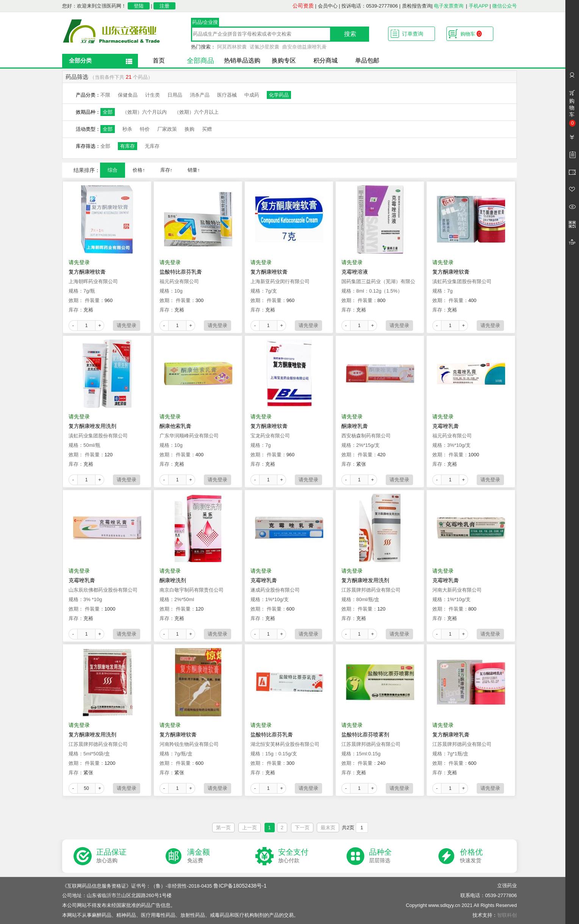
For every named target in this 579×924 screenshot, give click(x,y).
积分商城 (325, 60)
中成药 (252, 95)
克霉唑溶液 (355, 272)
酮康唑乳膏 (355, 426)
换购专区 (284, 60)
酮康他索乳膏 (175, 426)
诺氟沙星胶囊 (264, 47)
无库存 (152, 146)
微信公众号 (505, 6)
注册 (164, 6)
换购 (189, 129)
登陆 (139, 6)
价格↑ (139, 170)
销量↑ (194, 170)
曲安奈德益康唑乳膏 (304, 47)
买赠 (207, 129)
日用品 (175, 95)
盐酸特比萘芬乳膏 (181, 272)
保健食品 (128, 95)
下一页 (302, 828)
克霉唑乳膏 (446, 426)
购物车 (471, 34)
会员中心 (328, 6)
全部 (108, 112)
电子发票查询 (449, 6)
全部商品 (200, 61)
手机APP (479, 6)
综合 (113, 170)
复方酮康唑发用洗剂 (92, 426)
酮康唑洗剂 (173, 580)
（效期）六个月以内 (145, 112)
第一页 (223, 828)
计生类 (153, 95)
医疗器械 (227, 95)
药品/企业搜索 (205, 23)
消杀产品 (200, 95)
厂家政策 (167, 129)
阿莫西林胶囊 (232, 47)
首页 (159, 60)
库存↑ (167, 170)
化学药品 (279, 95)
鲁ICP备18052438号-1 (240, 886)
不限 (105, 95)
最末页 (328, 828)
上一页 (250, 828)
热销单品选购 (242, 60)
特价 (145, 129)
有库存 (128, 146)
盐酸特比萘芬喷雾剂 (365, 735)
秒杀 (127, 129)
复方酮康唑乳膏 (451, 735)
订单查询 (413, 34)
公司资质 (303, 6)
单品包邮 (367, 60)
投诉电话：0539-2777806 (370, 6)
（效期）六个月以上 (196, 112)
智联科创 (507, 915)
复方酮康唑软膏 (87, 272)
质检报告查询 (417, 6)
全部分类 (80, 60)
